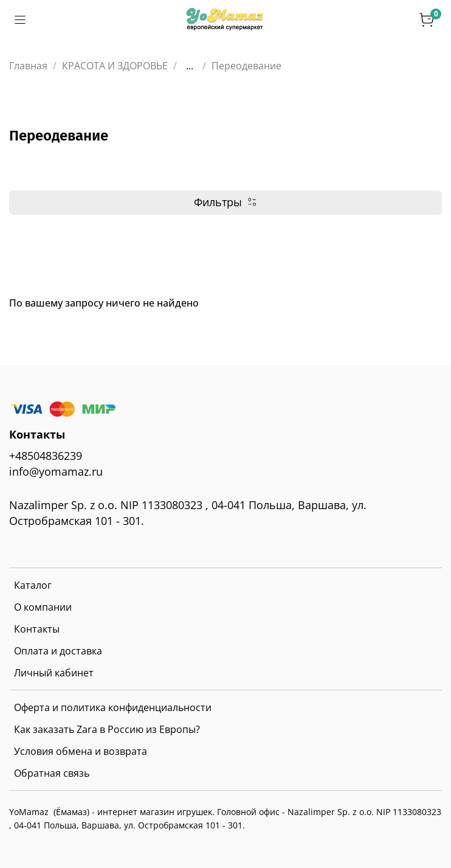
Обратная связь (52, 773)
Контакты (37, 629)
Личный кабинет (54, 673)
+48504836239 (46, 456)
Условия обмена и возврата (81, 751)
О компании (43, 607)
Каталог (33, 585)
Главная (28, 66)
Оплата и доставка (58, 651)
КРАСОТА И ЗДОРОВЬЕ (115, 66)
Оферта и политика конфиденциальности (113, 707)
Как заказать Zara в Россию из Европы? (107, 729)
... (190, 66)
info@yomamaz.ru (56, 471)
